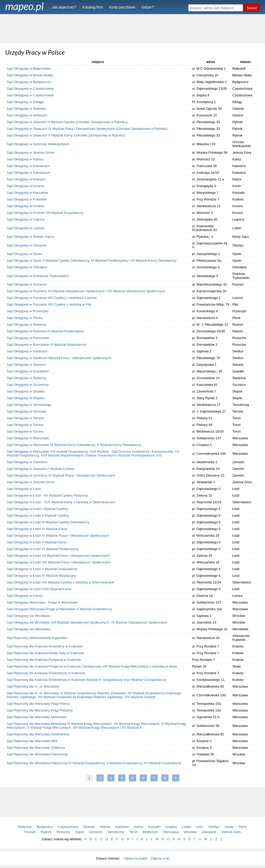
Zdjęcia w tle (160, 858)
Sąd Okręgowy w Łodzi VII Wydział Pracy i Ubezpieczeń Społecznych (58, 556)
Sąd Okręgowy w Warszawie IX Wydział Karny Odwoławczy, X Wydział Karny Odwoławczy (74, 445)
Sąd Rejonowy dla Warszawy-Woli (32, 741)
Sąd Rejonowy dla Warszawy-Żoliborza (36, 748)
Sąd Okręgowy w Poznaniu (27, 284)
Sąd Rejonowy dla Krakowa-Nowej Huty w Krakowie (45, 653)
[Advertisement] (132, 28)
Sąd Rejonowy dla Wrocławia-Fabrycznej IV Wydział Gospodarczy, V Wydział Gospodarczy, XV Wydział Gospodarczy (94, 763)
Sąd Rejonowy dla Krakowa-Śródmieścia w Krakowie (46, 673)
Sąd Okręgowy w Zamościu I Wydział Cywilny (41, 469)
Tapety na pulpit (135, 858)
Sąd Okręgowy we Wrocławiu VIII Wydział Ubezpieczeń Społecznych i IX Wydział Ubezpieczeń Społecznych (87, 622)
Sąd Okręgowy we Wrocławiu (28, 616)
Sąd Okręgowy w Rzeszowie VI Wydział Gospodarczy (47, 345)
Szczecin (96, 832)
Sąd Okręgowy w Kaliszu (25, 159)
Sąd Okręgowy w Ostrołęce (27, 267)
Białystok (25, 827)
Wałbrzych (150, 832)
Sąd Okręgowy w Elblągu (25, 102)
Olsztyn (214, 827)
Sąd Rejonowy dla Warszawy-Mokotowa (36, 717)
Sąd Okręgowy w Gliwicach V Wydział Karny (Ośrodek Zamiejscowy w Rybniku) (66, 135)
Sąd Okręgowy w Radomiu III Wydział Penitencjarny (45, 331)
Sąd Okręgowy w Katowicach (28, 166)
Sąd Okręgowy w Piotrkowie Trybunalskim (38, 276)
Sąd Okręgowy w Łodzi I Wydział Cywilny (37, 509)
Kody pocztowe (122, 7)
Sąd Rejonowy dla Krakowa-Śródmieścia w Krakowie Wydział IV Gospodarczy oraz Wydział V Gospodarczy (86, 680)
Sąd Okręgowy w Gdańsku (26, 109)
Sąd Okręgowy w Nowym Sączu (30, 237)
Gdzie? (148, 7)
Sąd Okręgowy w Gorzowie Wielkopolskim (38, 144)
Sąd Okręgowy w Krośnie (25, 206)
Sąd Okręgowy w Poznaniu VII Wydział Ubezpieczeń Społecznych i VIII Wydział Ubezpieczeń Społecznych (86, 291)
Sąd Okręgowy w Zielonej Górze (31, 482)
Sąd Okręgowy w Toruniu (25, 418)
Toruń (133, 832)
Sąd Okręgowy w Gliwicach (27, 115)
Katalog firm (93, 7)
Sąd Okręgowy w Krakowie (27, 199)
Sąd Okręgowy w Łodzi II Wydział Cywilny (38, 515)
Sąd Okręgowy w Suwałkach (28, 371)
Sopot (79, 832)
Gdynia (105, 827)
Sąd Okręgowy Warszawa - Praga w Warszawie (42, 602)
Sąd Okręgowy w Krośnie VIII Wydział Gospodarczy (45, 213)
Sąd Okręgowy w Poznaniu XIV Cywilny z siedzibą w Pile (49, 304)
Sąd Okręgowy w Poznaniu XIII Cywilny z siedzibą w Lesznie (52, 298)
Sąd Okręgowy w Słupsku (26, 391)
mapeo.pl (24, 6)
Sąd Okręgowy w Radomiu (26, 325)
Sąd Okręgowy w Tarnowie (26, 411)
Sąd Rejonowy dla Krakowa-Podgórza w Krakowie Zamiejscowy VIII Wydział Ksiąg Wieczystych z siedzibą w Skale (92, 666)
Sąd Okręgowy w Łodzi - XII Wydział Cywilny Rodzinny (47, 495)
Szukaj (252, 8)
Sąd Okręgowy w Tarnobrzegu (29, 405)
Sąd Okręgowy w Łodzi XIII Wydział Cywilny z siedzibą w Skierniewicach (60, 582)
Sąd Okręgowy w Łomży (25, 596)
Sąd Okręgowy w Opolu (24, 254)
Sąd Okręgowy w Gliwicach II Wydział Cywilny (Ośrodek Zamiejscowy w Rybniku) (67, 122)
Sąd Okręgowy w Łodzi (24, 489)
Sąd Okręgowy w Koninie (25, 186)
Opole (229, 827)
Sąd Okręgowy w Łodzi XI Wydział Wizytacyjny (41, 576)
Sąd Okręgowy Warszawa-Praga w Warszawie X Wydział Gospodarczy (59, 609)
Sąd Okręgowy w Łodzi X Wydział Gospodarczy (42, 569)
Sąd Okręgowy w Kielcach (26, 179)
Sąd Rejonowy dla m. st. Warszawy (33, 686)
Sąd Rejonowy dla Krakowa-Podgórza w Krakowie (44, 660)
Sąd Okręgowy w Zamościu (27, 462)
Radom (46, 832)
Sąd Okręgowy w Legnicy (26, 219)
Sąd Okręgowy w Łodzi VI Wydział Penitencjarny (43, 549)
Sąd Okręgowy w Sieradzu (26, 365)
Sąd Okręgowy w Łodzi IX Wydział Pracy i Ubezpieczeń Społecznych (58, 536)
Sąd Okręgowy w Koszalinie (27, 193)
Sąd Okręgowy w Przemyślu (28, 311)
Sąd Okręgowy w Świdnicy (26, 378)
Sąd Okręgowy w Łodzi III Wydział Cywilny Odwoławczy (48, 522)
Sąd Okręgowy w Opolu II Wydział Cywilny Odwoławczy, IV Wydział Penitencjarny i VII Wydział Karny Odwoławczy (92, 261)
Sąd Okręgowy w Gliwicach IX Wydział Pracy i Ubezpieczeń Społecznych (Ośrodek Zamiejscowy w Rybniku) (87, 129)
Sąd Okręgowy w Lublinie (26, 228)
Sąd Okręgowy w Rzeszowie (28, 338)
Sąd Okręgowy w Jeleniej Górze (30, 153)
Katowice (122, 827)
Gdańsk (89, 827)
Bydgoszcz (45, 827)
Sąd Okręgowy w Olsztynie (27, 245)
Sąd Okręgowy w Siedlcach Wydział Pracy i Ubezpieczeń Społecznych (59, 358)
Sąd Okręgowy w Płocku (25, 318)
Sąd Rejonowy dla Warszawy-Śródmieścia (38, 734)
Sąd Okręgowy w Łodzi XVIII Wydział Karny (39, 589)
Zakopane (209, 832)
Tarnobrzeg (116, 832)
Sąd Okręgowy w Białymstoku (29, 68)
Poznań (30, 832)
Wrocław (190, 832)
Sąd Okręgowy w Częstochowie (30, 89)
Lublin (187, 827)
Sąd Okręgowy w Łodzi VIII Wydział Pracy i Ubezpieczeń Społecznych (59, 562)
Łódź (200, 827)
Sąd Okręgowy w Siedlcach (27, 351)
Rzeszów (63, 832)
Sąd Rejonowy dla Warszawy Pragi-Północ (38, 704)
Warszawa (171, 832)
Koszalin (154, 827)
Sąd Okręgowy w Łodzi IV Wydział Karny (37, 529)
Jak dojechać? (64, 7)
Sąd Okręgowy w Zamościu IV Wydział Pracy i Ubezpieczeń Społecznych (61, 475)
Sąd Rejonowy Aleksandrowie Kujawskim (37, 638)
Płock (243, 827)
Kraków (171, 827)
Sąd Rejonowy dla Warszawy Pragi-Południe (40, 710)
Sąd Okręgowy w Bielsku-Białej (30, 75)
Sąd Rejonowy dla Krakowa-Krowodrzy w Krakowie (45, 646)
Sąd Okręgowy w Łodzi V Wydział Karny (37, 542)
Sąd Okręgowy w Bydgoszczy (29, 82)
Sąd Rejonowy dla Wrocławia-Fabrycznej (37, 754)
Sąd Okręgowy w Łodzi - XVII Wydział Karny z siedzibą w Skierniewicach (61, 502)
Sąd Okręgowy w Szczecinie (28, 385)
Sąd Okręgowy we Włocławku (29, 629)
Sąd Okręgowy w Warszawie (28, 438)
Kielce (139, 827)
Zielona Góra (231, 832)
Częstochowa (68, 827)
